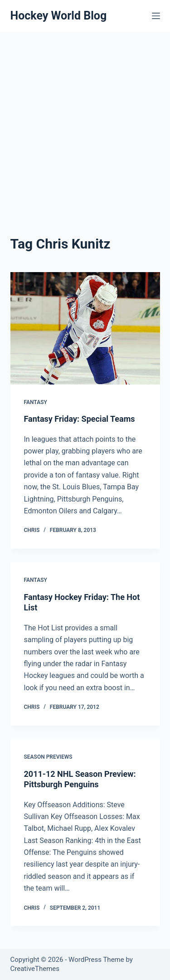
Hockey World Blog (59, 16)
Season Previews (48, 757)
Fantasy (36, 402)
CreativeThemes (35, 969)
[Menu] (156, 16)
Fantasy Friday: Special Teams (80, 419)
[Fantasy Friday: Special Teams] (85, 328)
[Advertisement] (85, 121)
